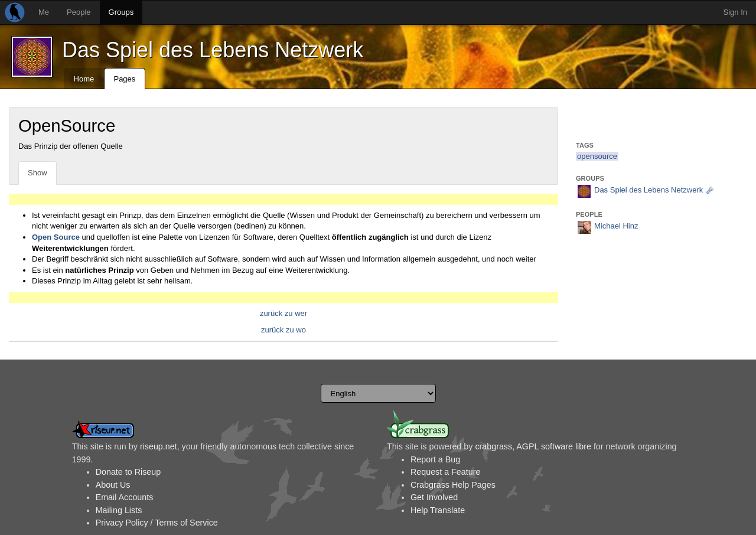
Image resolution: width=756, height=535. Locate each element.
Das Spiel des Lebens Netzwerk (213, 50)
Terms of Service (186, 523)
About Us (113, 485)
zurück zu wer (283, 313)
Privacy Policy (122, 523)
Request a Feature (445, 472)
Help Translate (438, 510)
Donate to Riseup (128, 472)
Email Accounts (125, 497)
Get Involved (434, 497)
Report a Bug (435, 459)
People (79, 12)
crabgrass (493, 446)
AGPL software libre (554, 446)
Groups (121, 12)
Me (44, 12)
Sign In (735, 12)
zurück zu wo (283, 330)
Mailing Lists (119, 510)
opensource (597, 156)
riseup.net (159, 446)
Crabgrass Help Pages (453, 485)
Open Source (56, 237)
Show (38, 173)
